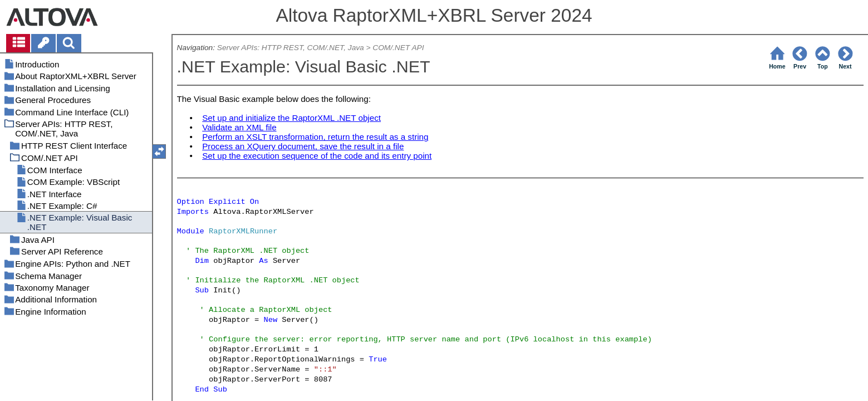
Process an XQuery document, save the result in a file (303, 146)
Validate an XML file (239, 127)
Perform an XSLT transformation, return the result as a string (315, 137)
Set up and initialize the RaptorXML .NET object (291, 118)
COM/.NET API (398, 48)
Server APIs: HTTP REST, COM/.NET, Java (291, 48)
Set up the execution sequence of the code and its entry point (317, 156)
